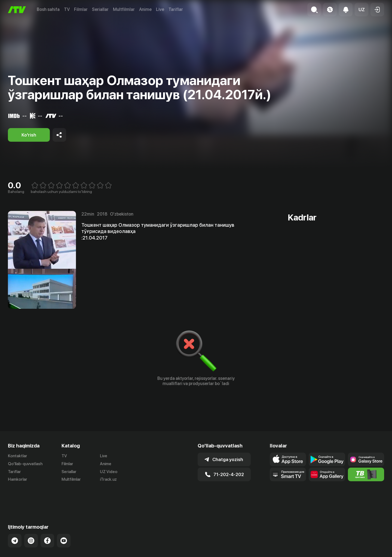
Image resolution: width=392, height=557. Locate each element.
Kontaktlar (18, 456)
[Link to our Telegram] (15, 519)
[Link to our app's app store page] (288, 459)
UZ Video (109, 472)
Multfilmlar (124, 9)
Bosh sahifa (48, 9)
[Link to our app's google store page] (327, 459)
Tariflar (176, 9)
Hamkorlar (18, 480)
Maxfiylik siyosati (368, 547)
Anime (145, 9)
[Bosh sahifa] (17, 10)
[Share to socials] (59, 135)
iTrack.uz (108, 480)
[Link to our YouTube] (64, 519)
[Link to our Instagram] (31, 519)
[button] (362, 10)
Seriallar (100, 9)
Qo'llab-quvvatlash (25, 464)
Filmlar (81, 9)
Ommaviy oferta (331, 547)
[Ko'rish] (29, 135)
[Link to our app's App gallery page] (327, 474)
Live (160, 9)
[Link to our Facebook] (47, 519)
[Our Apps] (288, 474)
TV (67, 9)
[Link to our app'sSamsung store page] (366, 459)
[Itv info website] (366, 474)
